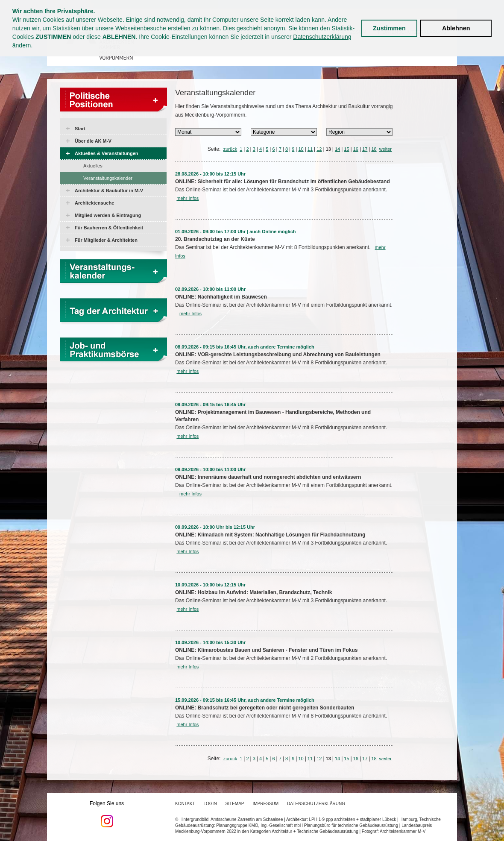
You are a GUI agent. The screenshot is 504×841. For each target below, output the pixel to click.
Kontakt (185, 804)
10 (301, 149)
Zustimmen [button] (389, 28)
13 (328, 149)
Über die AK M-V (93, 141)
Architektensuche (94, 203)
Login (210, 804)
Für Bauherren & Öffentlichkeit (109, 228)
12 (319, 149)
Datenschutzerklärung (322, 37)
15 (346, 149)
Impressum (266, 804)
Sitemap (235, 804)
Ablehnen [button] (456, 28)
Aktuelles (93, 166)
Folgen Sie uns (107, 814)
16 (356, 149)
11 (310, 149)
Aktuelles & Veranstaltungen (107, 153)
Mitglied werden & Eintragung (108, 215)
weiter (385, 149)
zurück (230, 149)
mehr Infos (188, 198)
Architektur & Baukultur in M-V (109, 190)
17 (365, 149)
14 (337, 149)
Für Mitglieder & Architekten (106, 240)
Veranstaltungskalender (108, 178)
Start (80, 129)
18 (374, 149)
